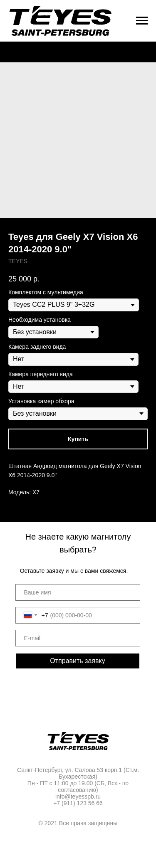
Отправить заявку (77, 661)
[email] (78, 638)
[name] (78, 592)
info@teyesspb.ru (78, 796)
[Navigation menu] (142, 21)
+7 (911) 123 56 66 (78, 803)
